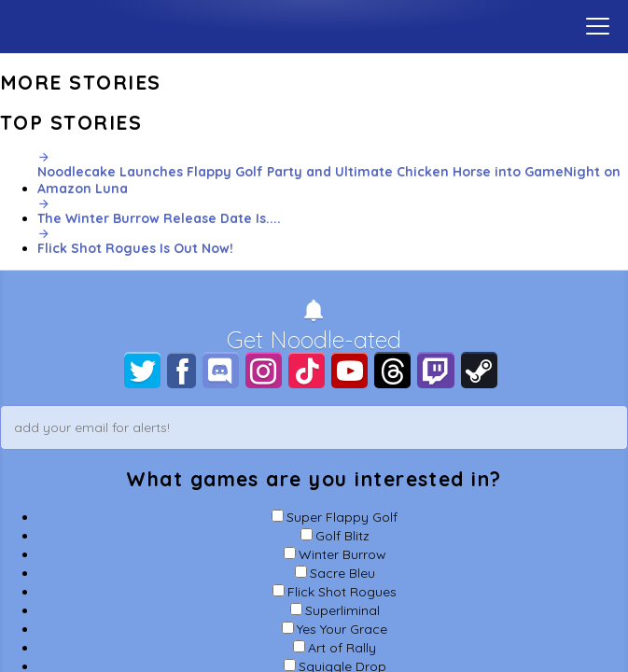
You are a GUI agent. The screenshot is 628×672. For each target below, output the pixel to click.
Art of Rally (342, 648)
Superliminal (342, 610)
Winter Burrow (342, 554)
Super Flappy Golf (342, 517)
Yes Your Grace (342, 629)
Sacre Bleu (342, 573)
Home (314, 23)
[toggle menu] (598, 26)
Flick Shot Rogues (342, 592)
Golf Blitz (342, 536)
